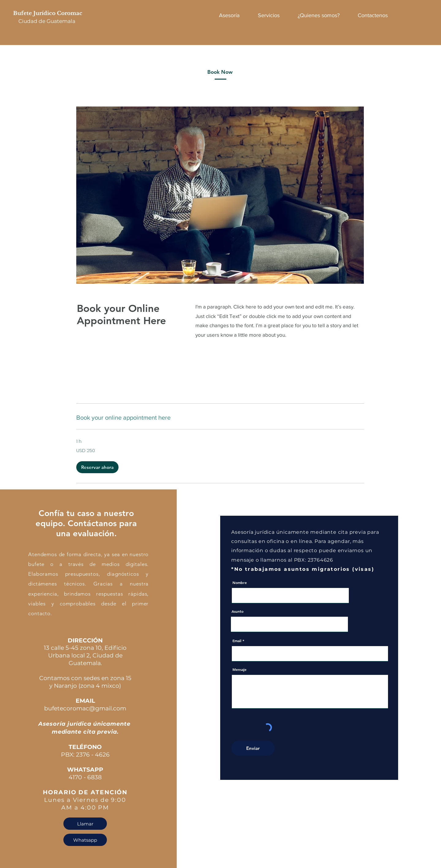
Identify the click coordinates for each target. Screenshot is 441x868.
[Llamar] (85, 824)
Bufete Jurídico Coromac (49, 13)
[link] (220, 418)
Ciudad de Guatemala (47, 21)
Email (237, 641)
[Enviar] (253, 748)
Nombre (240, 582)
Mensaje (239, 669)
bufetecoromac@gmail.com (85, 708)
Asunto (237, 611)
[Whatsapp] (85, 840)
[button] (97, 467)
